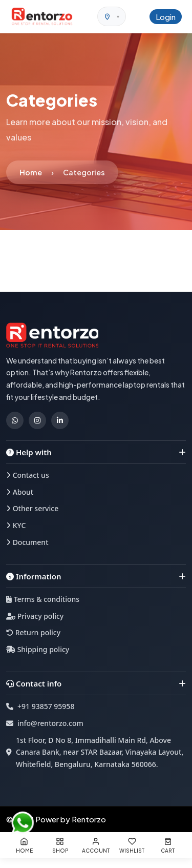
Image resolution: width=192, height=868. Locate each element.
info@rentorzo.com (50, 723)
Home (31, 172)
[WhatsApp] (15, 420)
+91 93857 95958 (46, 706)
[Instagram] (37, 420)
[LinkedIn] (60, 420)
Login (166, 17)
